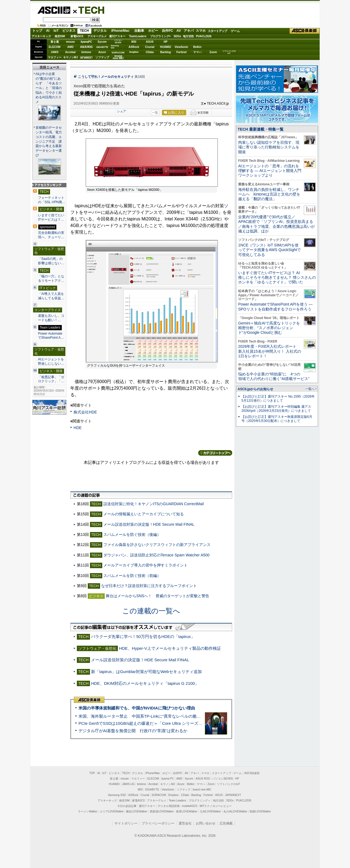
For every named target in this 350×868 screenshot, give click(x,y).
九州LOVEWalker (210, 811)
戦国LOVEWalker (260, 811)
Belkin (197, 47)
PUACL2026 (204, 36)
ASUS (150, 42)
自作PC (167, 31)
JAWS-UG (129, 784)
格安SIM (60, 36)
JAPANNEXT (86, 57)
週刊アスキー (117, 36)
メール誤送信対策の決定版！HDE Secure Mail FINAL (149, 524)
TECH (89, 10)
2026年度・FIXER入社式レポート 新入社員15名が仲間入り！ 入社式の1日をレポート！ (270, 351)
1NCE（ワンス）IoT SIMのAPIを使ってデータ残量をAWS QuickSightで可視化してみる (269, 250)
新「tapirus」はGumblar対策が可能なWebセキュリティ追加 (146, 672)
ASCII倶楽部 (305, 31)
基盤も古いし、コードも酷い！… (51, 318)
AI (48, 31)
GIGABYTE (102, 47)
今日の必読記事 (127, 806)
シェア (122, 111)
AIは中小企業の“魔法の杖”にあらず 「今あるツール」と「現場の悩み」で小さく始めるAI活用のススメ (49, 88)
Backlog (166, 52)
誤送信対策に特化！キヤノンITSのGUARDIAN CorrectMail (154, 504)
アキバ (189, 31)
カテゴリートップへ (215, 453)
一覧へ (310, 389)
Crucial (150, 47)
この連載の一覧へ (151, 611)
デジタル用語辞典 (169, 806)
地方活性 (188, 36)
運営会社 (185, 823)
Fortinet (181, 52)
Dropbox (134, 52)
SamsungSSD (115, 47)
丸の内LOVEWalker (235, 811)
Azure (102, 52)
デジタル (100, 31)
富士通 (55, 42)
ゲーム (235, 31)
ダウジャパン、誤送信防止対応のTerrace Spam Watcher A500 (157, 555)
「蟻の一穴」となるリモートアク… (51, 278)
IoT (56, 31)
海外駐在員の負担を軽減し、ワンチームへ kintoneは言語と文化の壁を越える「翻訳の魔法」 (269, 194)
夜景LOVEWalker (187, 811)
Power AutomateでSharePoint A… (51, 336)
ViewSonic (182, 47)
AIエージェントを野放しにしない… (51, 361)
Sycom (102, 42)
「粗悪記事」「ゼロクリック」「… (51, 379)
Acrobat (71, 52)
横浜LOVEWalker (137, 811)
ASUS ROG (86, 47)
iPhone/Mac (120, 31)
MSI (134, 42)
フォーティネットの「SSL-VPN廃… (52, 200)
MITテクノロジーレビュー (216, 806)
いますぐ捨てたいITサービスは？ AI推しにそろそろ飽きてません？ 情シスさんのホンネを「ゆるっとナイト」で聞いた (277, 278)
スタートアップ (217, 31)
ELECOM (55, 47)
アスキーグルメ (97, 36)
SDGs (177, 36)
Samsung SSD (117, 795)
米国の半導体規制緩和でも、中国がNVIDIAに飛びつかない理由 (137, 708)
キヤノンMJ (71, 57)
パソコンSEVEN (118, 41)
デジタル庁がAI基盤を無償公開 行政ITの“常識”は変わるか (133, 731)
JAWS (54, 52)
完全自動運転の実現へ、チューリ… (51, 235)
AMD (70, 47)
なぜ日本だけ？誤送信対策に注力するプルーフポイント (149, 586)
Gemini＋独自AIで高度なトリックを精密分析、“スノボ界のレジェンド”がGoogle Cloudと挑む (269, 328)
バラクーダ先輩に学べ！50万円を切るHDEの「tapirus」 (143, 636)
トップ (37, 31)
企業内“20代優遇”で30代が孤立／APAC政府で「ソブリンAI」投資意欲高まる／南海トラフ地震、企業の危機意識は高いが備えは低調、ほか (276, 224)
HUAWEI (166, 47)
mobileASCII (190, 806)
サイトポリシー (126, 823)
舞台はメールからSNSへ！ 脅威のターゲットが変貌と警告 (158, 596)
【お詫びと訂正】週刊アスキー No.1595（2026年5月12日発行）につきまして (278, 399)
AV (179, 31)
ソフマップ (102, 57)
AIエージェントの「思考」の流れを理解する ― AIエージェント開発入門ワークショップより (270, 171)
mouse (70, 42)
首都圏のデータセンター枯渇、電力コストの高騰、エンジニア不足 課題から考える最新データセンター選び (49, 142)
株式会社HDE (85, 412)
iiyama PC (168, 779)
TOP (92, 773)
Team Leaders (177, 801)
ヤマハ (197, 52)
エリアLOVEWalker (112, 811)
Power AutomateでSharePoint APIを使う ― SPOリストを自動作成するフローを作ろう (275, 307)
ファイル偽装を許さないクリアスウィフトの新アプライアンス (157, 545)
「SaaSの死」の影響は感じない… (51, 261)
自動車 (139, 31)
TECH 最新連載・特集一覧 (261, 129)
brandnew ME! (118, 57)
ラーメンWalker (88, 811)
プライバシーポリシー (158, 823)
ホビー (153, 31)
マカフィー (55, 57)
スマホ (201, 31)
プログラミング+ (161, 36)
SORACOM (159, 795)
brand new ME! (202, 790)
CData (150, 52)
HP (166, 42)
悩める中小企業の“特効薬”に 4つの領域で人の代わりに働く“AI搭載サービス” (274, 376)
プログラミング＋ (200, 801)
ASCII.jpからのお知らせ (255, 389)
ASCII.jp (54, 10)
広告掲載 (226, 823)
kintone (86, 52)
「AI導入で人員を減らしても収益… (51, 296)
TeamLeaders (138, 36)
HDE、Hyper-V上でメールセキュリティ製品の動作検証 (170, 648)
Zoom (213, 52)
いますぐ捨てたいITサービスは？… (51, 217)
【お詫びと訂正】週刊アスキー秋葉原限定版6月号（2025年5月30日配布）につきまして (277, 419)
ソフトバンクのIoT (229, 52)
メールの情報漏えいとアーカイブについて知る (144, 514)
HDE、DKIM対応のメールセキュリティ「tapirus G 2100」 (145, 683)
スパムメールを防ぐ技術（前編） (132, 576)
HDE (78, 428)
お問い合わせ (206, 823)
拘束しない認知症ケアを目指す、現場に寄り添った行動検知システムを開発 (269, 147)
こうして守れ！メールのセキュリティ (106, 77)
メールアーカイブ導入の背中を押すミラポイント (145, 565)
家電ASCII (77, 36)
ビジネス (69, 31)
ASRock (134, 47)
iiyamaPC (86, 42)
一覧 (155, 113)
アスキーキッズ (41, 36)
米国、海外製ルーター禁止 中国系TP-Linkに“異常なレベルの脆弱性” (142, 716)
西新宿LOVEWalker (162, 811)
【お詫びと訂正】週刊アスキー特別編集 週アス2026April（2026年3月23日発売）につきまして (276, 409)
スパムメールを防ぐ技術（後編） (132, 534)
